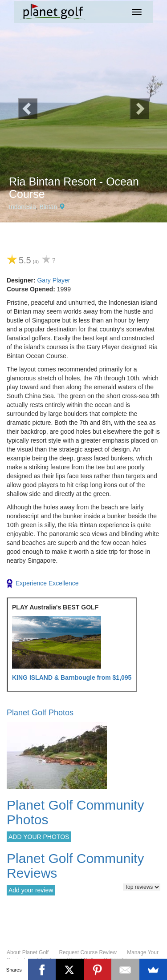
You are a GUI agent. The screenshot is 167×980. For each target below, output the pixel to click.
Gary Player (53, 280)
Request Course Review (88, 952)
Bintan (49, 207)
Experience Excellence (43, 584)
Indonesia (22, 207)
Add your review (31, 890)
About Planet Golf (28, 952)
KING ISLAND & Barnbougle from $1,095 (72, 678)
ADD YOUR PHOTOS (39, 837)
